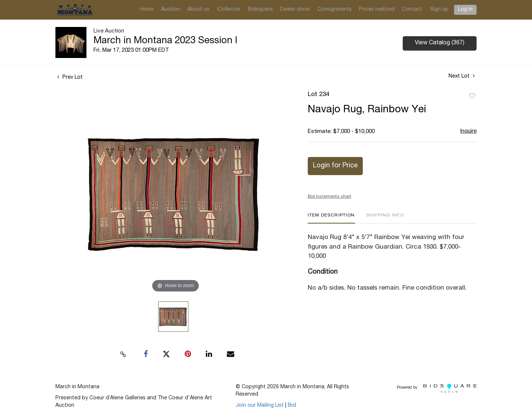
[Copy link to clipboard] (123, 354)
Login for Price (335, 166)
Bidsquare (260, 10)
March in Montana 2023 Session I (165, 41)
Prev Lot (70, 78)
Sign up (439, 10)
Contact (412, 10)
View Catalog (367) (440, 43)
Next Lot (462, 76)
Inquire (468, 131)
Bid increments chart (330, 197)
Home (147, 10)
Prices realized (377, 10)
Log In (465, 10)
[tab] (331, 218)
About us (198, 10)
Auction (170, 10)
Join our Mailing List (260, 406)
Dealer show (295, 10)
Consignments (335, 10)
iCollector (229, 10)
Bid (292, 406)
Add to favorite (472, 96)
